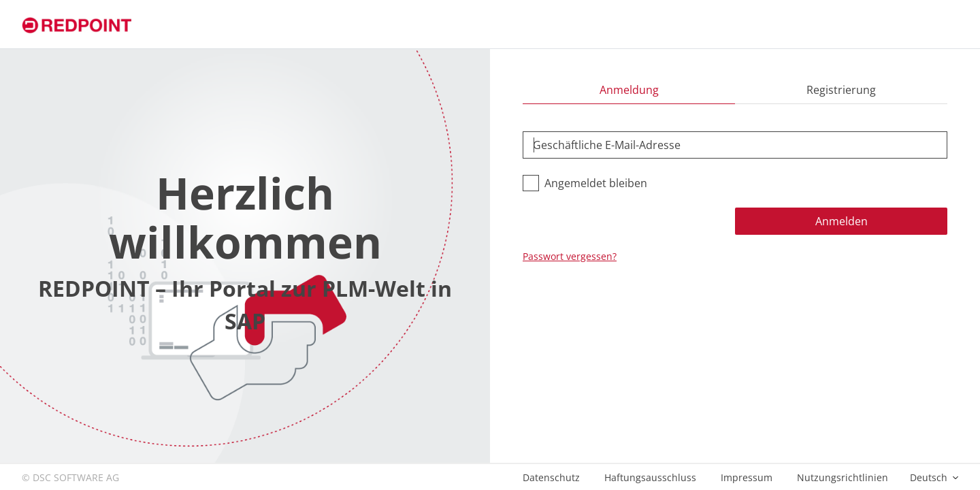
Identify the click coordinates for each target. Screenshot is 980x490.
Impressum (747, 477)
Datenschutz (551, 477)
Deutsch (930, 477)
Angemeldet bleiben (596, 183)
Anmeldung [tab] (629, 90)
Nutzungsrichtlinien (843, 477)
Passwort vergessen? (570, 256)
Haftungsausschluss (650, 477)
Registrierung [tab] (841, 90)
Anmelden (842, 221)
